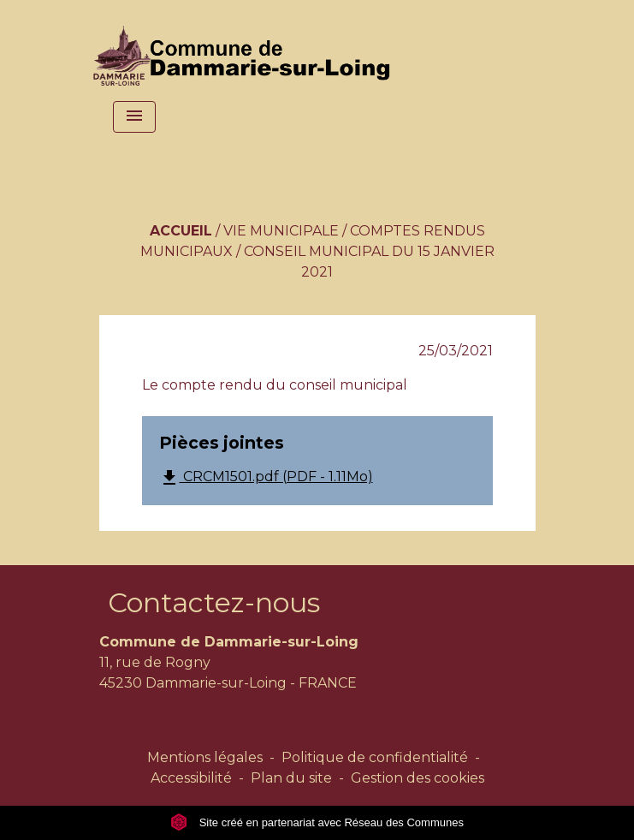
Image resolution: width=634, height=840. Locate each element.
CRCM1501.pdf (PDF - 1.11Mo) (266, 478)
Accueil (181, 231)
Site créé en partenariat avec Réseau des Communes (317, 822)
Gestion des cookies (418, 778)
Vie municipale (281, 231)
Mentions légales (205, 757)
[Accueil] (246, 47)
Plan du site (291, 778)
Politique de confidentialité (375, 757)
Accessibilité (191, 778)
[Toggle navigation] (134, 117)
